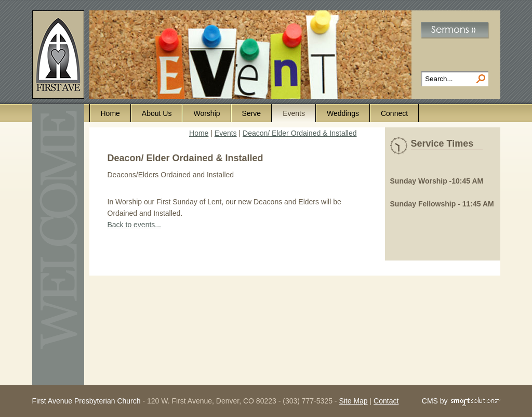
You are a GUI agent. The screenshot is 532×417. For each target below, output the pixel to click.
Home (110, 113)
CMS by (461, 401)
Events (294, 113)
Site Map (353, 401)
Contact (386, 401)
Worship (207, 113)
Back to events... (135, 225)
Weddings (343, 113)
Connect (394, 113)
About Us (157, 113)
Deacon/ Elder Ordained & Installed (300, 133)
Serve (252, 113)
